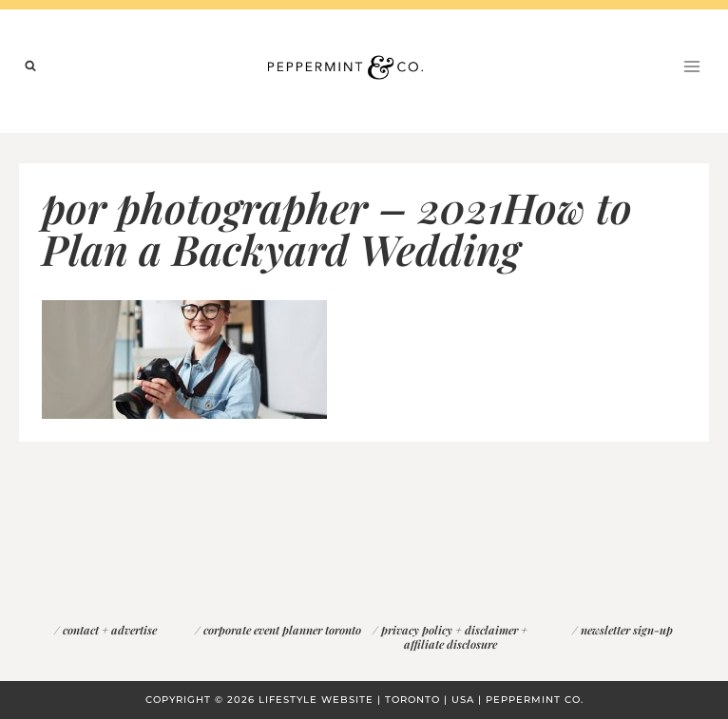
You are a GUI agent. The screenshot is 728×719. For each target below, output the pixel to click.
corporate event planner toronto (282, 630)
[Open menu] (691, 66)
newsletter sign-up (627, 630)
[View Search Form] (30, 66)
